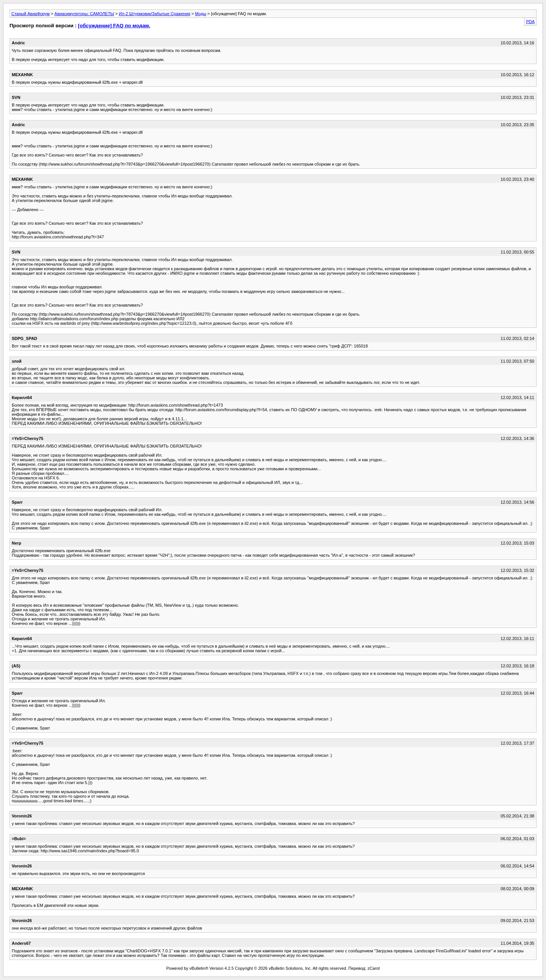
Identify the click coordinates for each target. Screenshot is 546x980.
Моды (201, 14)
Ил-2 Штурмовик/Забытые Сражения (154, 14)
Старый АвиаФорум (31, 14)
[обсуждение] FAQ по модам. (114, 26)
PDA (530, 22)
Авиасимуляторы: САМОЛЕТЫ (84, 14)
